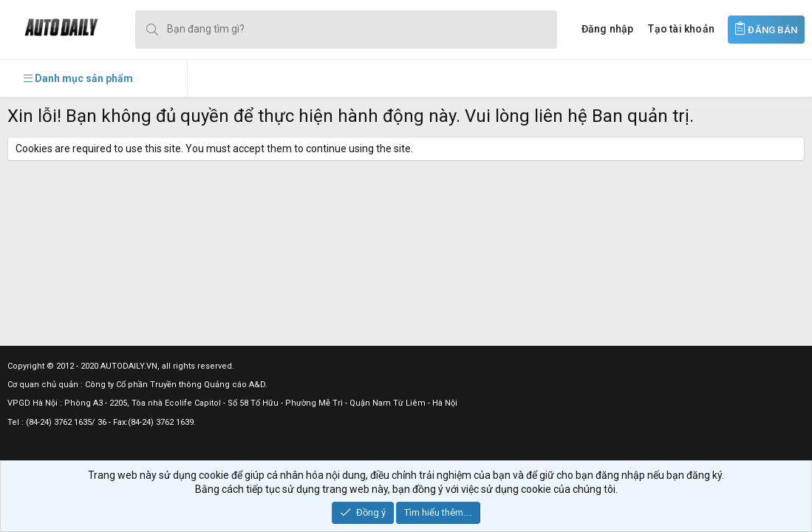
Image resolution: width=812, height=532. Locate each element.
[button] (78, 78)
